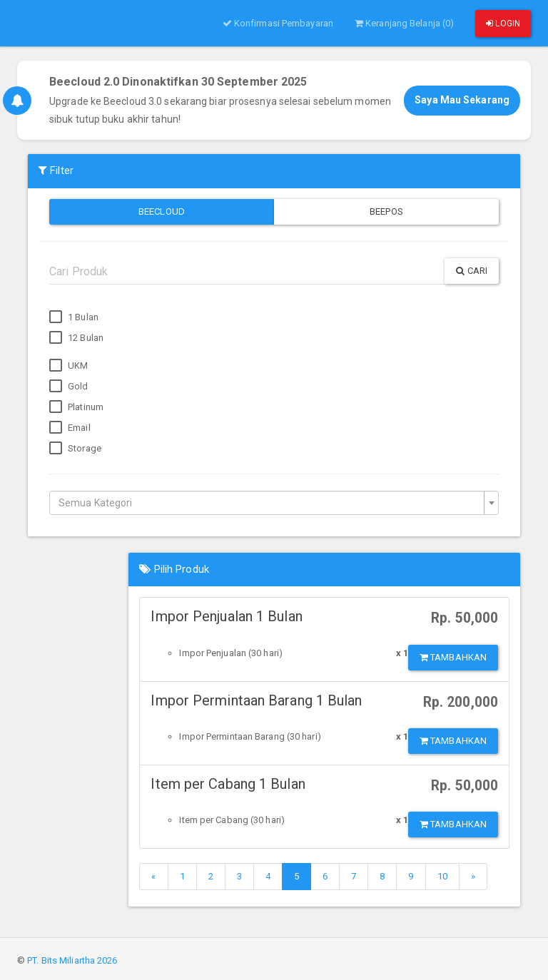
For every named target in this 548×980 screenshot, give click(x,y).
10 (442, 876)
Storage (75, 449)
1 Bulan (74, 317)
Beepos (386, 211)
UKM (68, 366)
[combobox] (274, 503)
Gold (69, 387)
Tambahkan (453, 657)
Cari (472, 271)
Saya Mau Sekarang (462, 100)
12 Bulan (76, 338)
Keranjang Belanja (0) (404, 23)
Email (70, 428)
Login (503, 24)
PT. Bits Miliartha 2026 (72, 960)
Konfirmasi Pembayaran (278, 23)
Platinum (76, 407)
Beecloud (162, 211)
